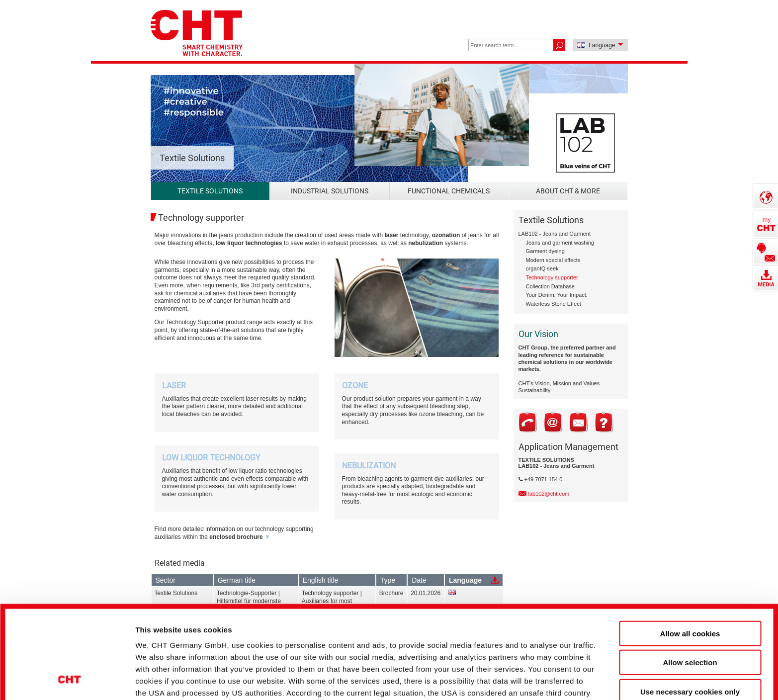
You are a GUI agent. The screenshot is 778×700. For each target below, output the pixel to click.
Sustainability (535, 390)
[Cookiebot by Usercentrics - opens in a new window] (69, 676)
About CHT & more (568, 191)
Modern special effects (553, 260)
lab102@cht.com (549, 494)
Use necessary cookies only (690, 608)
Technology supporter (552, 277)
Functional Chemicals (449, 191)
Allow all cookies (690, 550)
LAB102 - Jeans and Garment (555, 234)
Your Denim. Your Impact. (557, 295)
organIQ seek (542, 268)
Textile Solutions (210, 191)
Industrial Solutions (330, 191)
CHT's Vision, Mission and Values (559, 383)
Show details (527, 675)
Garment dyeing (545, 251)
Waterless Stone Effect (554, 304)
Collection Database (550, 286)
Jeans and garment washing (560, 243)
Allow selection (690, 578)
